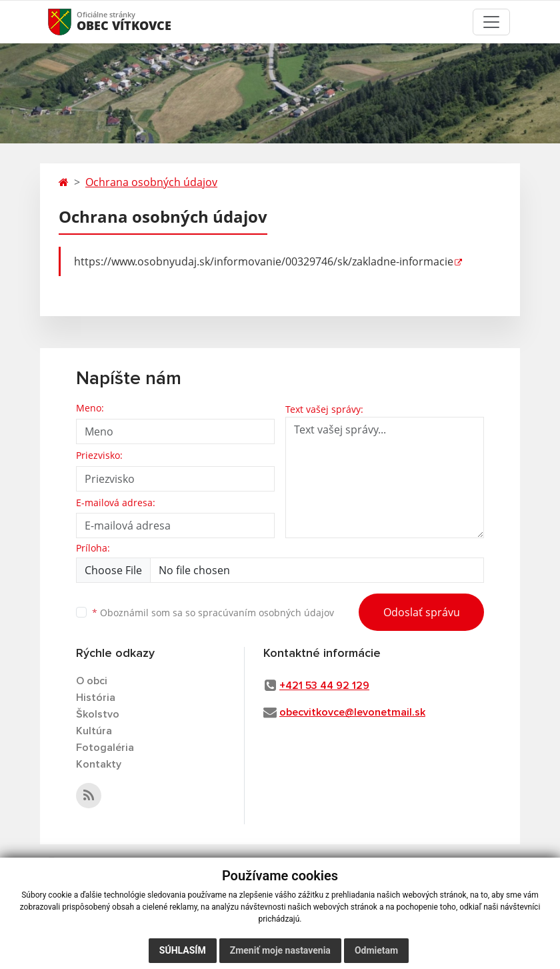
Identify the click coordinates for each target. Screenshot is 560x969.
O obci (92, 681)
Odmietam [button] (376, 950)
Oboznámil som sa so (213, 613)
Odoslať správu (422, 612)
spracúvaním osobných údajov (266, 613)
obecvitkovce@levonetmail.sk (352, 712)
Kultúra (94, 731)
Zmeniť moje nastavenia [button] (280, 950)
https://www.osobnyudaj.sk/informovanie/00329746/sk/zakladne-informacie (264, 261)
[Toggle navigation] (491, 22)
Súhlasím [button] (183, 950)
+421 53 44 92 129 (324, 686)
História (96, 698)
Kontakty (99, 764)
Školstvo (98, 714)
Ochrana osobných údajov (151, 182)
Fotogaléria (105, 748)
